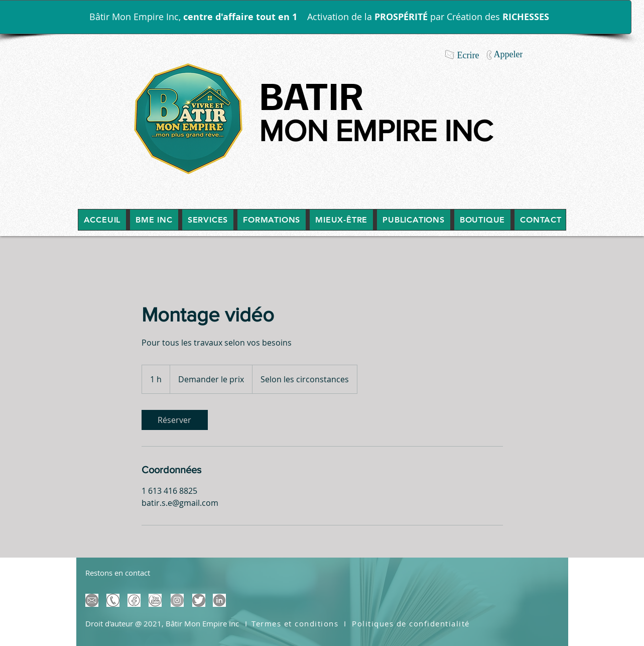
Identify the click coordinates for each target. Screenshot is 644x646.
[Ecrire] (468, 55)
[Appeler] (508, 54)
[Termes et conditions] (296, 623)
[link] (175, 420)
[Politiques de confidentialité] (412, 623)
